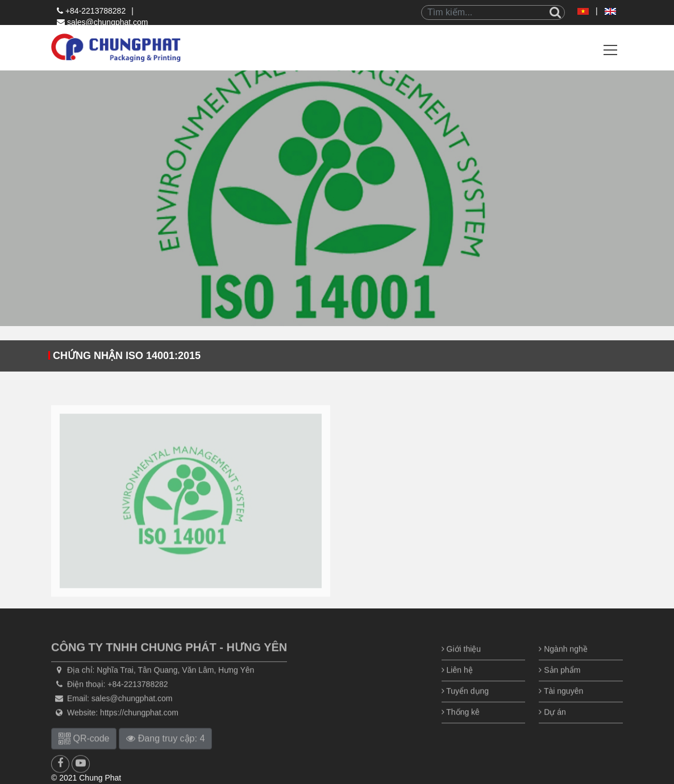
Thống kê (461, 726)
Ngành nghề (563, 663)
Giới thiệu (461, 663)
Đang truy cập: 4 (165, 752)
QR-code (84, 752)
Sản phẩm (559, 684)
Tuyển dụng (465, 705)
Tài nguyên (561, 705)
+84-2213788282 (91, 11)
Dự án (552, 726)
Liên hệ (457, 684)
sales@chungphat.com (103, 22)
